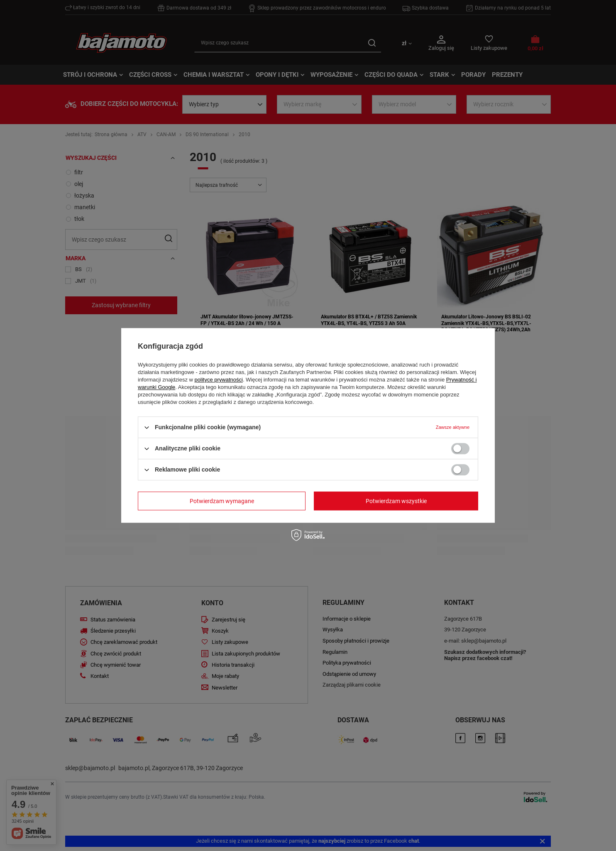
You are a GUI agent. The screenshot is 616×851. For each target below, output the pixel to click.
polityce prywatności (219, 380)
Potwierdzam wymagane (222, 501)
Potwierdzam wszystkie (396, 501)
